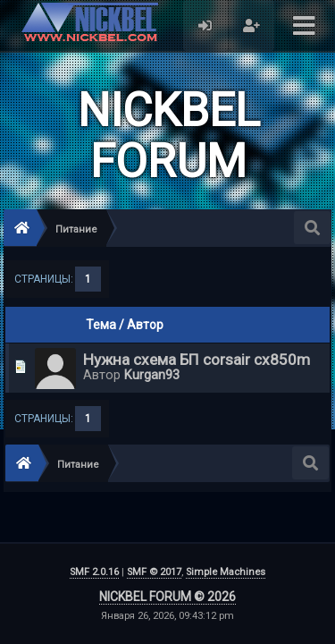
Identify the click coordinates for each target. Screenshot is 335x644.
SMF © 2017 (154, 572)
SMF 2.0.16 (94, 572)
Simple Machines (226, 572)
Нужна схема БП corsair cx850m (197, 360)
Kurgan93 (152, 375)
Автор (145, 325)
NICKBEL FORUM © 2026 (167, 597)
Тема (101, 325)
